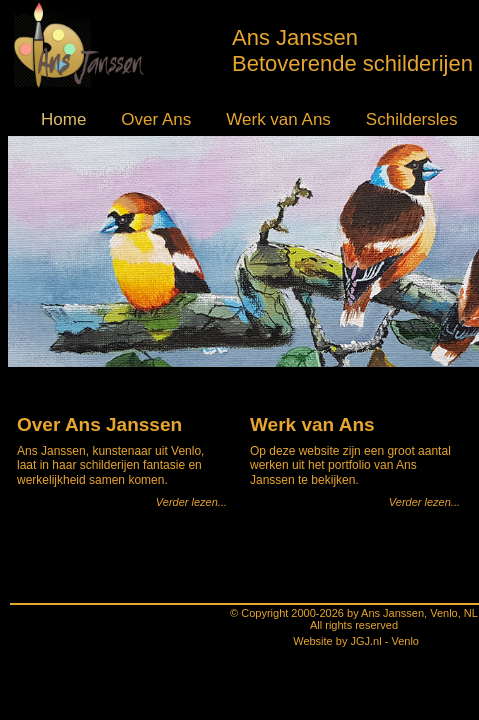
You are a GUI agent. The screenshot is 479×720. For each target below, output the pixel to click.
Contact (436, 110)
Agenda (364, 110)
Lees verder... (195, 546)
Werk (188, 110)
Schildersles (276, 110)
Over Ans (112, 110)
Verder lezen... (192, 409)
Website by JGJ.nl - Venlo (242, 665)
